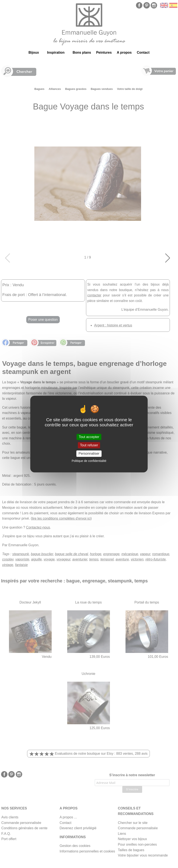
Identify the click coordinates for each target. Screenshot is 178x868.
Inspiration (56, 52)
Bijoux (34, 52)
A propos (124, 52)
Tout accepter (89, 437)
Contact (143, 52)
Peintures (104, 52)
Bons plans (82, 52)
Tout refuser (89, 445)
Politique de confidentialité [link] (89, 461)
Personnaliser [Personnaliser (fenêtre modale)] (89, 454)
